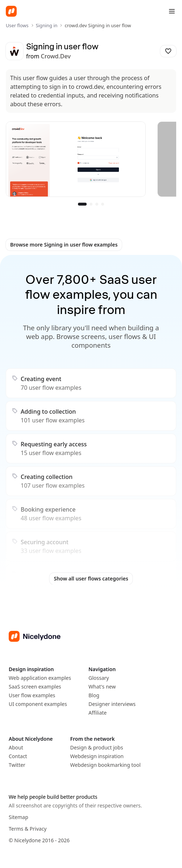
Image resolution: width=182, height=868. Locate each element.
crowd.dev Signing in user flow (98, 25)
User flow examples (32, 695)
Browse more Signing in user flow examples (64, 245)
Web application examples (40, 678)
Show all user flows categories (91, 578)
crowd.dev (56, 56)
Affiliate (98, 713)
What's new (102, 687)
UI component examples (38, 704)
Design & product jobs (97, 747)
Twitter (17, 765)
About (16, 747)
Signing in (47, 25)
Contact (18, 756)
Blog (94, 695)
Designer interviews (112, 704)
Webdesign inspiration (97, 756)
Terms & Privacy (28, 829)
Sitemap (18, 817)
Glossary (99, 678)
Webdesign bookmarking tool (106, 765)
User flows (17, 25)
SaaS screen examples (35, 687)
